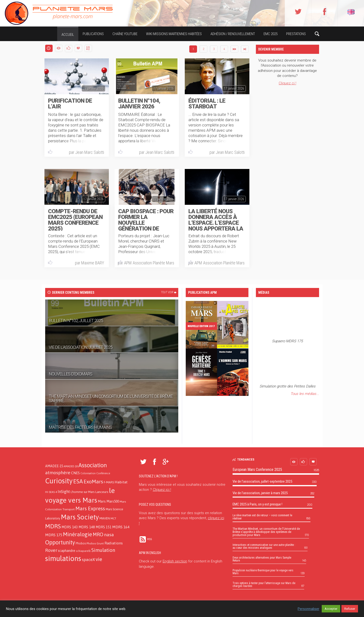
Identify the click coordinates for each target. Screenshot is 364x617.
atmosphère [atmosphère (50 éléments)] (58, 473)
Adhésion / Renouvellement (233, 34)
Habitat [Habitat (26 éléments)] (121, 482)
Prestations (296, 34)
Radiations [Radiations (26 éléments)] (114, 543)
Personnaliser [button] (308, 609)
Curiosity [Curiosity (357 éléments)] (59, 481)
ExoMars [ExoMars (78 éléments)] (93, 482)
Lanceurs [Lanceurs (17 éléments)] (102, 492)
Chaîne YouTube (125, 34)
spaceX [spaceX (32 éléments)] (88, 560)
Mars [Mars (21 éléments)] (102, 501)
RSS (145, 539)
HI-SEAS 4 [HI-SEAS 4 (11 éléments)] (51, 492)
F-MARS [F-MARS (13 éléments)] (109, 482)
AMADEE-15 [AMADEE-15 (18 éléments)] (54, 466)
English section (175, 561)
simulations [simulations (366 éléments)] (63, 558)
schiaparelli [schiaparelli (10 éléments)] (83, 551)
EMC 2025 (271, 34)
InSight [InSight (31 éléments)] (64, 492)
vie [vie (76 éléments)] (99, 559)
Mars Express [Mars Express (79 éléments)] (90, 508)
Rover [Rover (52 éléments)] (51, 550)
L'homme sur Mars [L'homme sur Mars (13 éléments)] (83, 492)
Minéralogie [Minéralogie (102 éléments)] (77, 534)
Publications (93, 34)
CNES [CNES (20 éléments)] (75, 473)
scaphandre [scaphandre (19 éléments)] (67, 551)
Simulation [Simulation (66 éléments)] (103, 550)
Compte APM (71, 48)
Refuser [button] (350, 609)
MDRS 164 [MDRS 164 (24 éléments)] (121, 527)
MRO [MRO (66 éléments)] (98, 534)
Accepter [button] (331, 609)
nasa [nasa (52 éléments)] (109, 535)
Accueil (68, 35)
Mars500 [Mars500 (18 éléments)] (113, 501)
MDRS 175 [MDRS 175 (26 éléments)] (54, 535)
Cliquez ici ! (162, 490)
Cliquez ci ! (287, 83)
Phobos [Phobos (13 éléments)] (81, 543)
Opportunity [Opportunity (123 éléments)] (60, 542)
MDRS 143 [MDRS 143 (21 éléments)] (70, 527)
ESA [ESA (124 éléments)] (78, 481)
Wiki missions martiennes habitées (174, 34)
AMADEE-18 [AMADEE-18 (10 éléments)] (71, 466)
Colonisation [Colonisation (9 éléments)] (88, 473)
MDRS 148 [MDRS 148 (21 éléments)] (87, 527)
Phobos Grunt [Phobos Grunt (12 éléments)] (95, 543)
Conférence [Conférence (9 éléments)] (103, 473)
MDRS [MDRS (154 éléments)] (53, 526)
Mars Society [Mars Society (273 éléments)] (80, 517)
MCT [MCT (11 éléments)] (113, 518)
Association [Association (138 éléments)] (93, 465)
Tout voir (169, 292)
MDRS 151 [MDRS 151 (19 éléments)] (104, 527)
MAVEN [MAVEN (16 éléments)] (105, 518)
